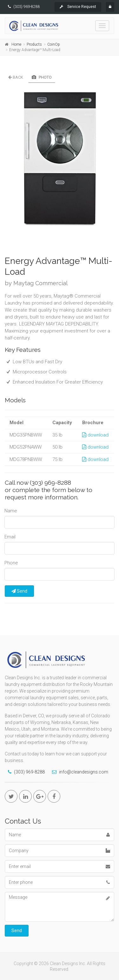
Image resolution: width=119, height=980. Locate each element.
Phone (11, 563)
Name (11, 511)
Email (10, 537)
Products (34, 44)
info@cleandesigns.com (84, 772)
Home (16, 44)
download (95, 435)
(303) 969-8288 (27, 7)
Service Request (78, 7)
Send (19, 591)
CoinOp (54, 44)
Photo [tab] (42, 77)
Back (16, 77)
